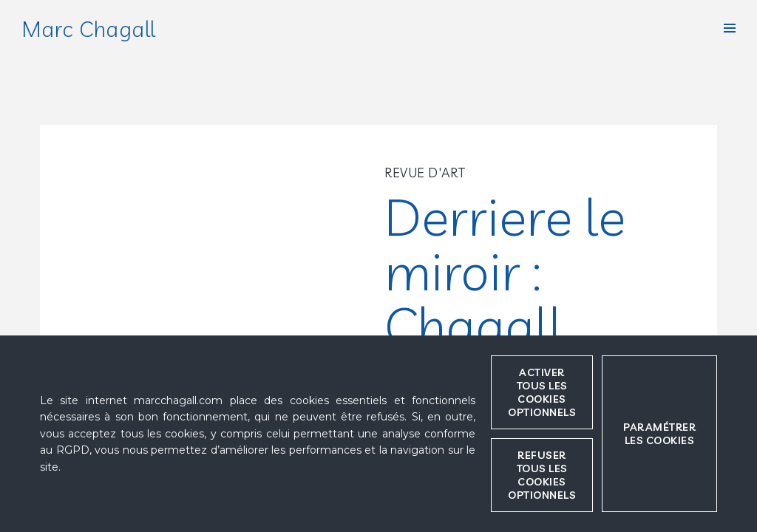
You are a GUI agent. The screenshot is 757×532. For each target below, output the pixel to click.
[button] (730, 28)
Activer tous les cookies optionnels (542, 392)
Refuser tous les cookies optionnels (542, 475)
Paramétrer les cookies (659, 434)
